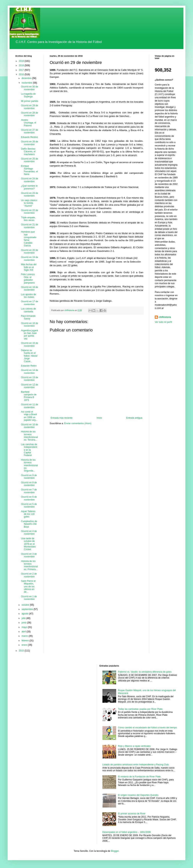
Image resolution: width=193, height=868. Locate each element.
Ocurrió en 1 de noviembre (29, 598)
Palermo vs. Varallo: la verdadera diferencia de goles (145, 672)
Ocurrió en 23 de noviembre (30, 194)
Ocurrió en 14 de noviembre (30, 372)
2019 (22, 61)
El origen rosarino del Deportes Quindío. (138, 795)
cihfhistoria (165, 317)
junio (24, 623)
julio (24, 618)
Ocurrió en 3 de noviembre (29, 555)
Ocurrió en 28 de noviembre (30, 114)
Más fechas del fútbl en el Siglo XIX (29, 267)
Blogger (115, 851)
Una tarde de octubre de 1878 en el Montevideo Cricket (28, 544)
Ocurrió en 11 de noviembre (30, 406)
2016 (22, 74)
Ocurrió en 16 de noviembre (30, 325)
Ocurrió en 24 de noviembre (30, 180)
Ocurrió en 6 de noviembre (29, 498)
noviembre (27, 83)
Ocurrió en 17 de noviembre (30, 303)
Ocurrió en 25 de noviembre (30, 160)
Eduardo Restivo (30, 137)
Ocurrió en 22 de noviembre (30, 212)
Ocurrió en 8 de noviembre (29, 484)
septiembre (28, 609)
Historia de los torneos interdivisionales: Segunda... (29, 465)
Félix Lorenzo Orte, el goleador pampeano (28, 278)
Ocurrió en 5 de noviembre (29, 505)
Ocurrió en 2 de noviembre (29, 575)
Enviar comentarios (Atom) (78, 423)
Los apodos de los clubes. (29, 296)
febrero (26, 641)
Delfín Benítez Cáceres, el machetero (28, 152)
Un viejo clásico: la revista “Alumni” (29, 203)
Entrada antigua (134, 418)
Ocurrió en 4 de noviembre (29, 533)
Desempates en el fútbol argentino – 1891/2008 (127, 832)
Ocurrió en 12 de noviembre (30, 386)
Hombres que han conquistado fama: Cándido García (29, 239)
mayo (25, 627)
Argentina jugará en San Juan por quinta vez (29, 335)
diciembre (27, 78)
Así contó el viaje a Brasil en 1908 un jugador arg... (29, 416)
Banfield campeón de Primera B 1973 (29, 396)
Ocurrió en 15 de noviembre (30, 344)
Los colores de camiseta (28, 310)
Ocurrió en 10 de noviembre (30, 426)
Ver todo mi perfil (163, 322)
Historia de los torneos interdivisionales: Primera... (29, 565)
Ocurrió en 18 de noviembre (30, 289)
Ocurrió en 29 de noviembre (30, 107)
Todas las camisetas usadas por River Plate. (140, 709)
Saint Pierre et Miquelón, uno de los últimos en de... (28, 587)
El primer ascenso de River (132, 814)
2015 (22, 651)
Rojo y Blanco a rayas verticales (134, 746)
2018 (22, 65)
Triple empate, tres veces (28, 219)
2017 (22, 70)
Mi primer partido (30, 101)
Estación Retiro (29, 366)
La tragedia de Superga (28, 95)
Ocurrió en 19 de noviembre (30, 259)
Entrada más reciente (62, 418)
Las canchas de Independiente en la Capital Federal (29, 450)
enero (25, 645)
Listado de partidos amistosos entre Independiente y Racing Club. (136, 765)
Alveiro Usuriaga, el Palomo (29, 123)
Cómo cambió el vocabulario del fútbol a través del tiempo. (148, 728)
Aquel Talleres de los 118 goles (28, 514)
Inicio (99, 418)
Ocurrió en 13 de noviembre (30, 379)
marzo (25, 636)
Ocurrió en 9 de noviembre (29, 477)
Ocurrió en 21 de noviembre (30, 226)
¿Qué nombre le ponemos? (29, 187)
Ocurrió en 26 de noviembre (30, 143)
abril (24, 632)
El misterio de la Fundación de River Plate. (140, 777)
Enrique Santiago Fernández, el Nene (29, 170)
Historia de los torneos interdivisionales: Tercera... (29, 436)
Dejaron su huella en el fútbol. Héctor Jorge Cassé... (29, 356)
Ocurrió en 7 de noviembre (29, 491)
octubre (26, 605)
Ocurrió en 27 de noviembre (30, 131)
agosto (25, 614)
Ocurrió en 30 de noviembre (30, 88)
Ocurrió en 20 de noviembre (30, 251)
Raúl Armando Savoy (28, 317)
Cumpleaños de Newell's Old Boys (29, 524)
